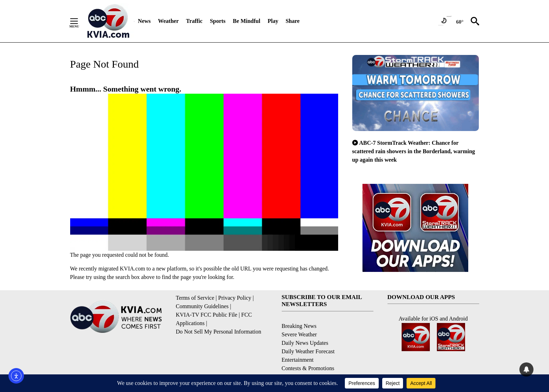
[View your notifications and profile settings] (526, 369)
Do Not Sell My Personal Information (219, 332)
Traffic (194, 21)
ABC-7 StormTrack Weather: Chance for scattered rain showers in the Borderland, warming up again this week (414, 151)
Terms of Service (195, 298)
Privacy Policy (235, 298)
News (144, 21)
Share (293, 21)
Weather (168, 21)
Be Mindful (246, 21)
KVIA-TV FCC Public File (207, 315)
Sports (218, 21)
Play (273, 21)
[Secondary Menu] (79, 21)
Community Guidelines (202, 306)
